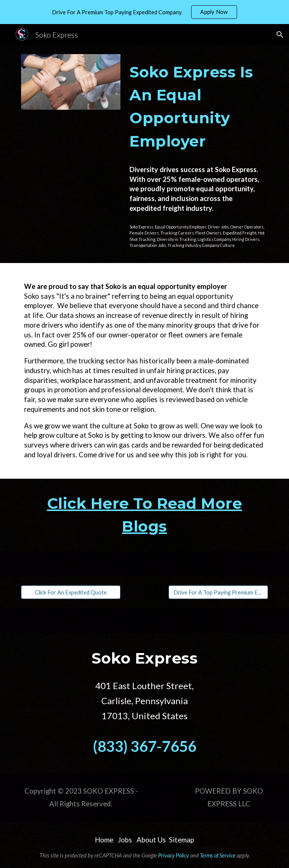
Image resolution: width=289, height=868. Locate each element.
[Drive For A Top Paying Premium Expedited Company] (218, 592)
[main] (197, 107)
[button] (280, 35)
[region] (144, 12)
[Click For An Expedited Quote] (71, 592)
